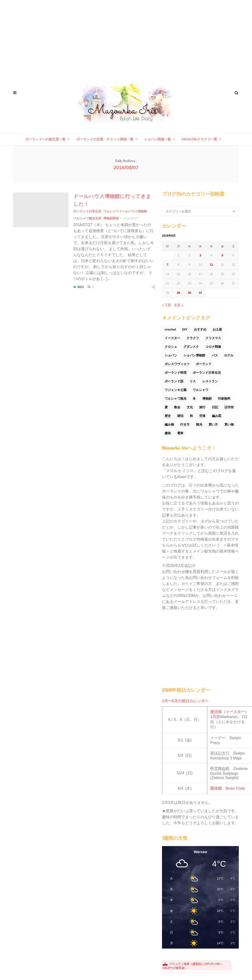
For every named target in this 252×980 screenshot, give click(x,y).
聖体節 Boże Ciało (228, 788)
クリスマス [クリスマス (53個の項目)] (213, 338)
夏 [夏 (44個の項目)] (166, 407)
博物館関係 (111, 218)
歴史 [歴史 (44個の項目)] (168, 416)
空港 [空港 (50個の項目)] (202, 416)
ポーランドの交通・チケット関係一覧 (105, 139)
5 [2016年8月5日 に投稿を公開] (222, 255)
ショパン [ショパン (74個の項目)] (171, 355)
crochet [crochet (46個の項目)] (170, 329)
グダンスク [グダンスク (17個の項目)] (191, 347)
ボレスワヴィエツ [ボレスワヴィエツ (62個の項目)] (177, 364)
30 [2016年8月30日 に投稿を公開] (189, 293)
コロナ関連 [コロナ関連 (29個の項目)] (213, 347)
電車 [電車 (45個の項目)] (180, 433)
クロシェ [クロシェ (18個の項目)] (171, 347)
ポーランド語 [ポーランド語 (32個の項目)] (174, 381)
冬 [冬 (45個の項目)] (194, 399)
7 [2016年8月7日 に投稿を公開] (168, 265)
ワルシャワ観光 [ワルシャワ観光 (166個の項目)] (176, 399)
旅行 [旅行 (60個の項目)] (202, 407)
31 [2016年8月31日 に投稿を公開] (200, 293)
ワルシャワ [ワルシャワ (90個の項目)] (201, 390)
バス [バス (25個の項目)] (215, 355)
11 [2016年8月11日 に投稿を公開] (211, 265)
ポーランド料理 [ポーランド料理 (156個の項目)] (176, 373)
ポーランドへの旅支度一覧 (45, 139)
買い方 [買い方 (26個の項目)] (213, 424)
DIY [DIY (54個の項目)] (185, 329)
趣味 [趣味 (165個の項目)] (168, 433)
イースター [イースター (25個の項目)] (172, 338)
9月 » (179, 305)
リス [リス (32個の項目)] (193, 381)
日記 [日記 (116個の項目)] (215, 407)
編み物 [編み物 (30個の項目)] (169, 424)
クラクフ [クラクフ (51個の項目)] (193, 338)
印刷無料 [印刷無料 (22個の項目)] (224, 399)
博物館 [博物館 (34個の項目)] (207, 399)
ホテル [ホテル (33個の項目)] (229, 355)
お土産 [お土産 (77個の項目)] (217, 329)
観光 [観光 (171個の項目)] (199, 424)
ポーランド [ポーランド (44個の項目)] (204, 364)
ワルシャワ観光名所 (87, 218)
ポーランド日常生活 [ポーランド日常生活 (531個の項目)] (207, 373)
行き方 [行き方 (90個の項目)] (185, 424)
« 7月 (167, 305)
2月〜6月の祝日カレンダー (185, 701)
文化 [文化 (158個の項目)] (190, 407)
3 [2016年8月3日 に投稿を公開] (201, 255)
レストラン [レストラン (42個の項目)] (210, 381)
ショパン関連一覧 (157, 139)
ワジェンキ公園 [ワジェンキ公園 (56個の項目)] (176, 390)
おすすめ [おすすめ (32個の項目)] (200, 329)
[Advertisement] (126, 38)
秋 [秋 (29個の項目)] (191, 416)
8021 (81, 287)
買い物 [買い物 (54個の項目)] (229, 424)
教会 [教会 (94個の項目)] (177, 407)
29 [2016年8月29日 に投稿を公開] (178, 293)
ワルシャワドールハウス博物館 (125, 211)
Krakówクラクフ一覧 (199, 139)
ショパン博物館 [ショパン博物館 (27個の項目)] (194, 355)
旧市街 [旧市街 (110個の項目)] (229, 407)
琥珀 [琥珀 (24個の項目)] (180, 416)
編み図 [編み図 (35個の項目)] (217, 416)
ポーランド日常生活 (87, 211)
